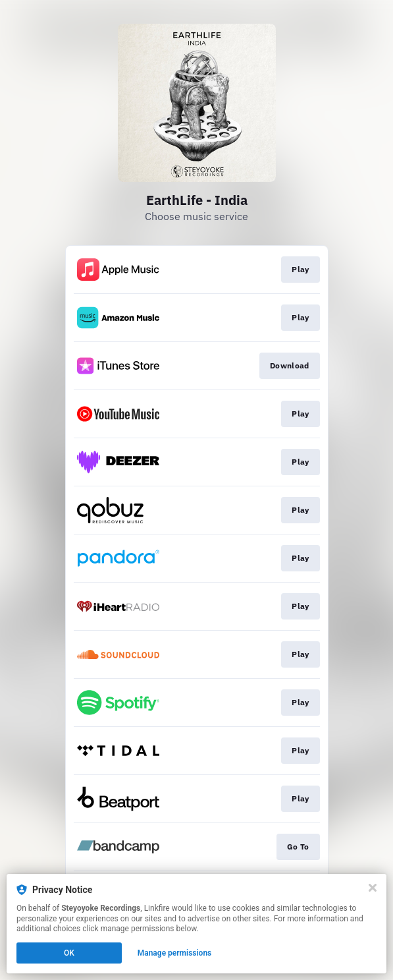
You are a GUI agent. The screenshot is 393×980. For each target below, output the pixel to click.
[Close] (373, 888)
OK (69, 953)
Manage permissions (175, 953)
